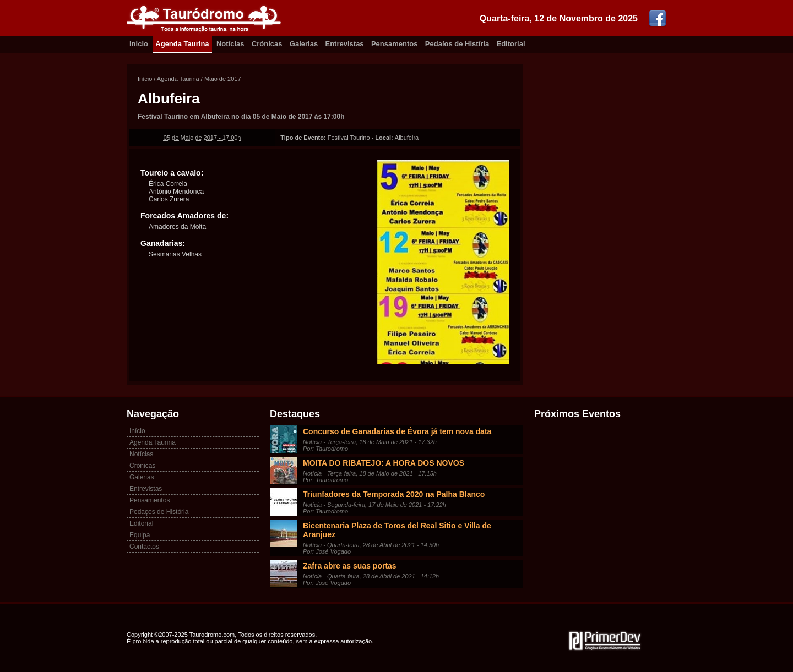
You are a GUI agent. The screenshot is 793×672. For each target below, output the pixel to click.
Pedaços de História (159, 512)
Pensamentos (395, 44)
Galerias (304, 44)
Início (145, 79)
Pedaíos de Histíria (457, 44)
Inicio (139, 44)
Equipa (140, 535)
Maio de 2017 (223, 79)
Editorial (511, 44)
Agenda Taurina (182, 44)
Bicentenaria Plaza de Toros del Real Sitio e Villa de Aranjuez (397, 530)
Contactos (144, 547)
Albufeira (169, 99)
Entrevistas (345, 44)
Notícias (230, 44)
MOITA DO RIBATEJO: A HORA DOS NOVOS (384, 463)
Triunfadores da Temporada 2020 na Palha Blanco (394, 494)
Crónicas (267, 44)
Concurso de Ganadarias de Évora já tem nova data (397, 431)
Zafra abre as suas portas (350, 566)
